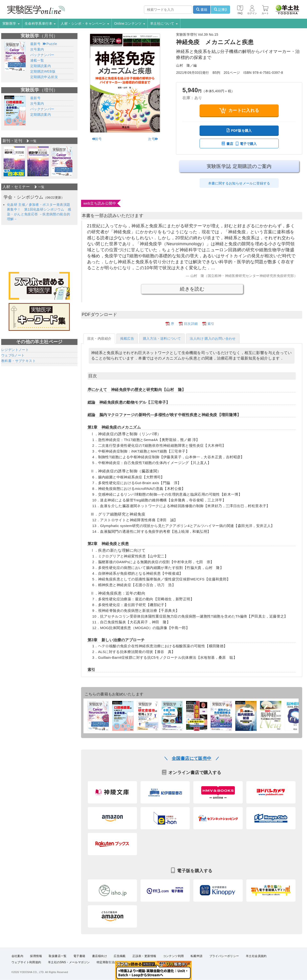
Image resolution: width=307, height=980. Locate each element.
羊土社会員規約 (256, 956)
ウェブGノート (13, 355)
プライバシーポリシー (224, 956)
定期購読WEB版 (43, 71)
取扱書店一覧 (58, 956)
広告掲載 (120, 956)
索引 (211, 324)
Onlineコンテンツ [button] (130, 23)
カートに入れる (239, 111)
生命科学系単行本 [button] (40, 23)
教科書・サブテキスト (18, 361)
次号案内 (37, 49)
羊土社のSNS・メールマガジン (69, 962)
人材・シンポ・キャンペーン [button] (85, 23)
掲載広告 (127, 338)
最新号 (35, 44)
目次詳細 (191, 324)
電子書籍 (79, 956)
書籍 (202, 10)
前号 (97, 139)
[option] (14, 161)
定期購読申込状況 (44, 77)
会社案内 (18, 956)
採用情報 (36, 956)
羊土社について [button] (164, 23)
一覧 (31, 141)
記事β (220, 10)
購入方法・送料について (162, 338)
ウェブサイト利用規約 (26, 962)
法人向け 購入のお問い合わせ (213, 338)
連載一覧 (37, 60)
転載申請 (197, 956)
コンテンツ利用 (174, 956)
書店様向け (100, 956)
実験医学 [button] (11, 23)
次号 (153, 139)
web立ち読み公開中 (100, 203)
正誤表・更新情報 (144, 956)
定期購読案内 (41, 66)
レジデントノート (15, 350)
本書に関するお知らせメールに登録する (239, 183)
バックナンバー (42, 55)
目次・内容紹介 (99, 338)
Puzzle (50, 44)
